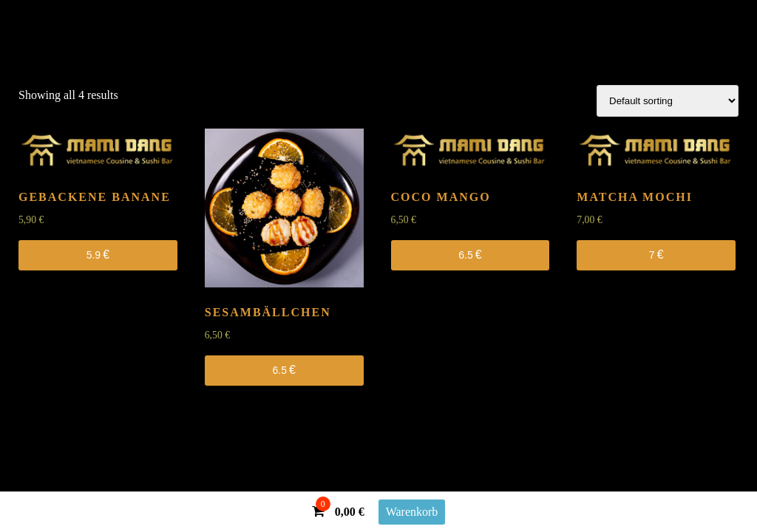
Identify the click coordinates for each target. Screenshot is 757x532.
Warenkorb (412, 512)
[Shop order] (668, 101)
